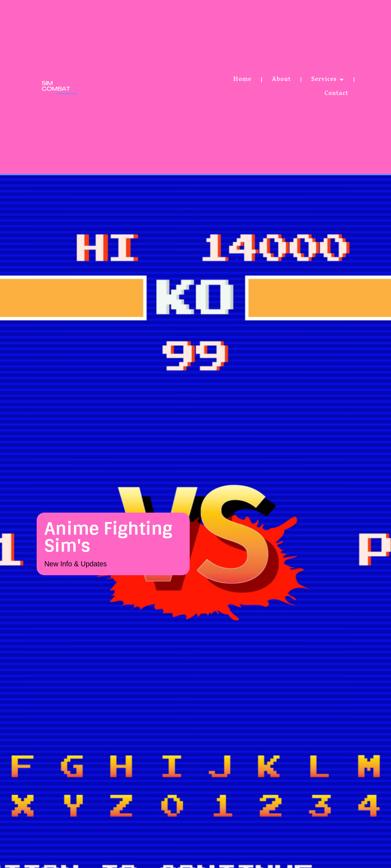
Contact (336, 94)
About (281, 80)
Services (328, 80)
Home (242, 80)
